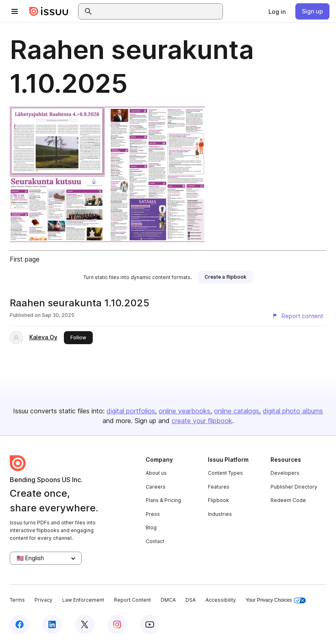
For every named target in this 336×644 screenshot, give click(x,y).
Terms (17, 600)
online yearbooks (184, 411)
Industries (220, 514)
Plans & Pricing (163, 500)
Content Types (225, 473)
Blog (151, 527)
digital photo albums (293, 411)
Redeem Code (288, 500)
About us (156, 473)
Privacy (44, 600)
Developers (285, 473)
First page (25, 259)
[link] (277, 11)
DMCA (168, 600)
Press (153, 514)
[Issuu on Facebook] (20, 624)
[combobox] (158, 11)
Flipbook (218, 500)
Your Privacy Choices (276, 600)
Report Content (132, 600)
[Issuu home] (49, 11)
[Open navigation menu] (15, 11)
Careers (156, 487)
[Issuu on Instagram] (117, 624)
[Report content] (297, 316)
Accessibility (221, 600)
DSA (191, 600)
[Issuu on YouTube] (150, 624)
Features (219, 487)
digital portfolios (131, 411)
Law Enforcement (83, 600)
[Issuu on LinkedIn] (52, 624)
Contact (155, 541)
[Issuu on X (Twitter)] (85, 624)
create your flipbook (202, 421)
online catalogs (237, 411)
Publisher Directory (294, 487)
